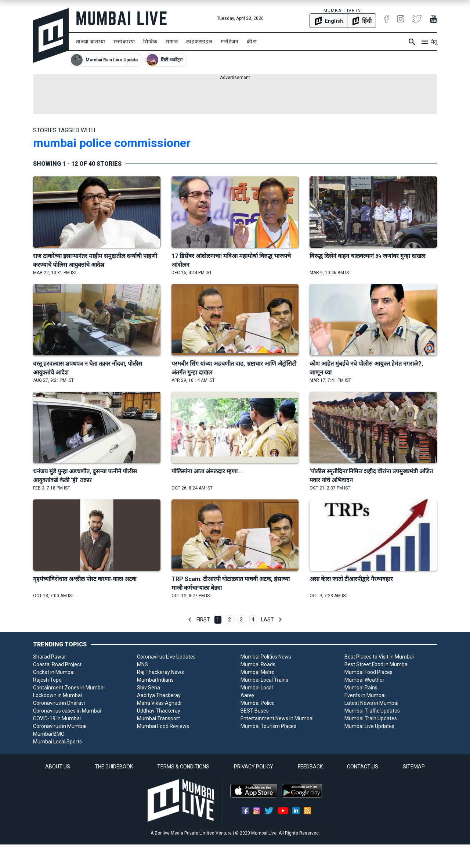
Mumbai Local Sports (57, 742)
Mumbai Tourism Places (268, 726)
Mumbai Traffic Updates (372, 711)
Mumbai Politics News (266, 657)
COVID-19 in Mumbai (57, 718)
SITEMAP (414, 767)
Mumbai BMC (49, 734)
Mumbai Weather (364, 680)
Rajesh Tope (47, 680)
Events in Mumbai (365, 695)
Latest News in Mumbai (371, 703)
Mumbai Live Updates (369, 726)
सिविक (150, 42)
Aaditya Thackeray (159, 695)
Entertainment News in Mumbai (277, 718)
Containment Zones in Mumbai (69, 688)
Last (267, 620)
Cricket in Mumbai (54, 672)
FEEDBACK (310, 767)
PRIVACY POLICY (254, 767)
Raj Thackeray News (160, 672)
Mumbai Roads (258, 664)
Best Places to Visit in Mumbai (379, 657)
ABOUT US (58, 767)
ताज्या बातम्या (91, 42)
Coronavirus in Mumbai (60, 726)
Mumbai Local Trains (264, 680)
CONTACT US (363, 767)
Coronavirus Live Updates (166, 657)
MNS (142, 664)
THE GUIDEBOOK (114, 767)
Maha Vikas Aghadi (159, 703)
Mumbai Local (257, 688)
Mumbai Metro (258, 672)
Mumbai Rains (361, 688)
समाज (172, 42)
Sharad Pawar (50, 657)
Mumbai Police (258, 703)
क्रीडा (252, 42)
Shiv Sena (149, 688)
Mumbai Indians (155, 680)
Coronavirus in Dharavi (59, 703)
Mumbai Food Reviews (163, 726)
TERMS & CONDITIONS (183, 767)
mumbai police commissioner (112, 143)
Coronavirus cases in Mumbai (67, 711)
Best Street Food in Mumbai (377, 664)
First (203, 620)
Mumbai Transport (158, 718)
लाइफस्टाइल (199, 42)
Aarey (247, 695)
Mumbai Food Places (368, 672)
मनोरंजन (230, 42)
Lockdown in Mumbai (57, 695)
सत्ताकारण (124, 42)
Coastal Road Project (57, 664)
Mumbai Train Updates (371, 718)
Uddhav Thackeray (159, 711)
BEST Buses (255, 711)
